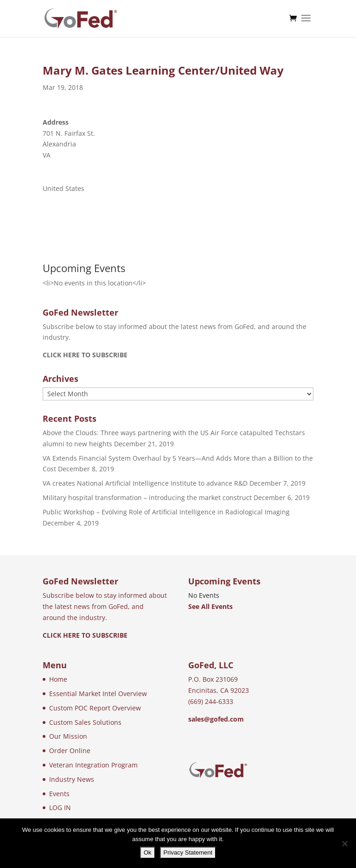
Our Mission (68, 736)
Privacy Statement (188, 852)
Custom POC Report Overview (95, 708)
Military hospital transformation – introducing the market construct (147, 497)
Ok (148, 852)
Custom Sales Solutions (85, 722)
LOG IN (60, 808)
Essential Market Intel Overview (98, 694)
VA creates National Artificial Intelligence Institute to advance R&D (145, 483)
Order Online (70, 751)
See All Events (210, 606)
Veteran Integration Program (93, 765)
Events (59, 794)
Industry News (72, 779)
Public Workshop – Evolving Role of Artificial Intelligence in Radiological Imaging (166, 512)
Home (58, 679)
